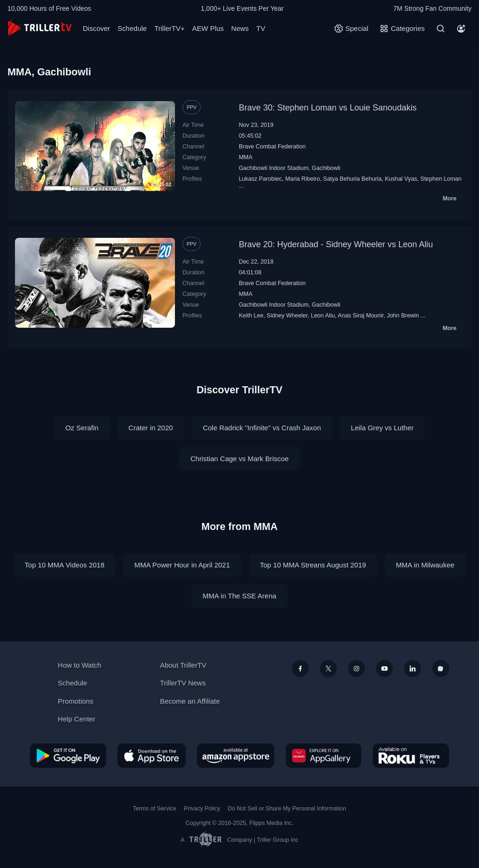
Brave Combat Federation (272, 147)
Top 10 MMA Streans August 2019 (313, 565)
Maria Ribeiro (303, 179)
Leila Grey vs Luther (382, 428)
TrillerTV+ (170, 28)
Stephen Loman (441, 179)
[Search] (441, 29)
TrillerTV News (183, 683)
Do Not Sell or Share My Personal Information (287, 809)
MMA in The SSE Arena (239, 596)
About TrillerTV (183, 665)
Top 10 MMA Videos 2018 (65, 565)
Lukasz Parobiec (260, 179)
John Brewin (403, 316)
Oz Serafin (82, 428)
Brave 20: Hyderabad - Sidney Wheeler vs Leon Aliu (336, 244)
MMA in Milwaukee (425, 565)
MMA (245, 157)
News (240, 28)
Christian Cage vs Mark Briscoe (239, 459)
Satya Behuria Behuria (352, 179)
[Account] (461, 29)
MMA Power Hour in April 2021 (182, 565)
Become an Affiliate (190, 701)
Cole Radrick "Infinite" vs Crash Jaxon (262, 428)
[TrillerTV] (40, 28)
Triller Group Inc (278, 840)
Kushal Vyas (401, 179)
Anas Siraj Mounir (361, 316)
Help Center (77, 719)
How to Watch (80, 665)
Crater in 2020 (151, 428)
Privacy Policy (202, 809)
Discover (96, 28)
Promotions (76, 701)
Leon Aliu (323, 316)
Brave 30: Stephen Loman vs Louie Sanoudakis (327, 108)
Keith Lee (251, 316)
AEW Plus (208, 28)
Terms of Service (155, 809)
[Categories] (402, 29)
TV (261, 28)
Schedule (132, 28)
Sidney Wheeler (287, 316)
